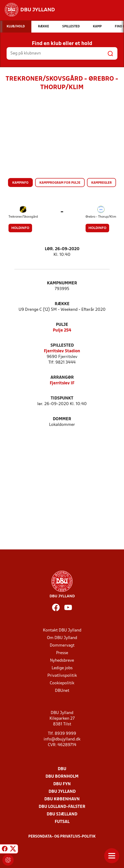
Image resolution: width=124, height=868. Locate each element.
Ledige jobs (62, 668)
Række (62, 304)
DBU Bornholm (62, 777)
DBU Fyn (62, 784)
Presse (62, 653)
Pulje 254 (62, 330)
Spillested (62, 346)
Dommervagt (62, 646)
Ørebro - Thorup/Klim (101, 217)
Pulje (62, 325)
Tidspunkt (62, 398)
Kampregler (101, 183)
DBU (62, 769)
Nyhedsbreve (62, 661)
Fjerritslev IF (62, 383)
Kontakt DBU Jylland (62, 630)
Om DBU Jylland (62, 638)
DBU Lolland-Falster (62, 807)
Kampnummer (62, 283)
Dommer (62, 419)
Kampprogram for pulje (60, 183)
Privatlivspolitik (62, 676)
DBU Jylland (62, 792)
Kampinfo (20, 183)
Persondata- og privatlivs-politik (62, 837)
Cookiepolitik (62, 683)
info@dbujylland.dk (62, 739)
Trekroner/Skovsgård (23, 217)
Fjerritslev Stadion (62, 351)
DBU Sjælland (62, 814)
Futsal (62, 822)
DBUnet (62, 691)
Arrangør (62, 378)
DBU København (62, 799)
